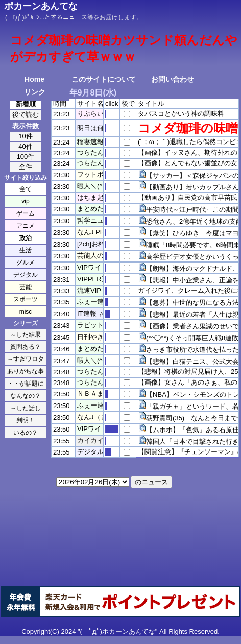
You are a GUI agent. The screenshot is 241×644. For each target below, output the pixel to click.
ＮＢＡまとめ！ (100, 393)
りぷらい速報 (97, 114)
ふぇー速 (90, 302)
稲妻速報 (90, 142)
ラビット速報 (97, 325)
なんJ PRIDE (97, 232)
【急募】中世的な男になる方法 (192, 303)
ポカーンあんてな (41, 6)
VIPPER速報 (96, 279)
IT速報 (87, 313)
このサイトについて (104, 79)
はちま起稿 (94, 197)
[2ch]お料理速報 (101, 244)
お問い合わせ (173, 79)
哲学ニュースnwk (103, 220)
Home (34, 79)
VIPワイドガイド (102, 267)
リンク (35, 92)
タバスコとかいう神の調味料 (181, 114)
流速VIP (89, 290)
